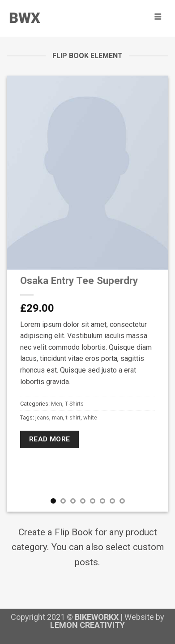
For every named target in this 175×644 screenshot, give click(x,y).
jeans (42, 417)
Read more (50, 439)
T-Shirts (74, 404)
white (90, 417)
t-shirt (73, 417)
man (58, 417)
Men (57, 404)
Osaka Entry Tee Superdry (79, 280)
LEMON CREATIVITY (87, 625)
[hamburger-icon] (158, 17)
